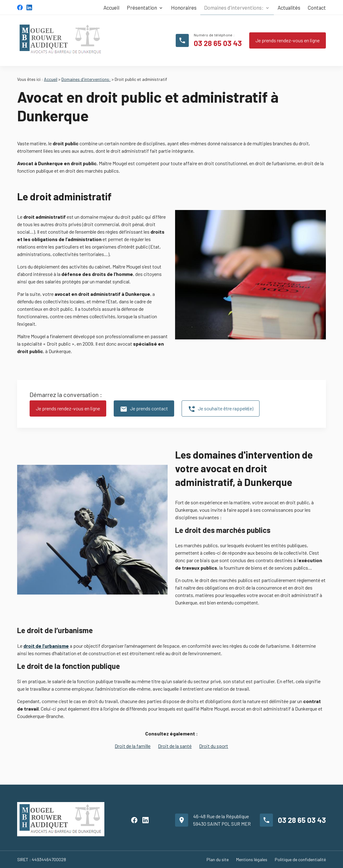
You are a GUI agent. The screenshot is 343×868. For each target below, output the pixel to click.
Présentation (142, 7)
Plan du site (218, 859)
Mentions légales (252, 859)
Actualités (289, 7)
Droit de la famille (133, 746)
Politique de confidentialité (300, 859)
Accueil (111, 7)
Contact (317, 7)
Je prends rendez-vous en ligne (288, 40)
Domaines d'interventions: (234, 7)
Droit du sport (214, 746)
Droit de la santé (175, 746)
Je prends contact (144, 409)
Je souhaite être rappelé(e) (221, 409)
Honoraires (184, 7)
